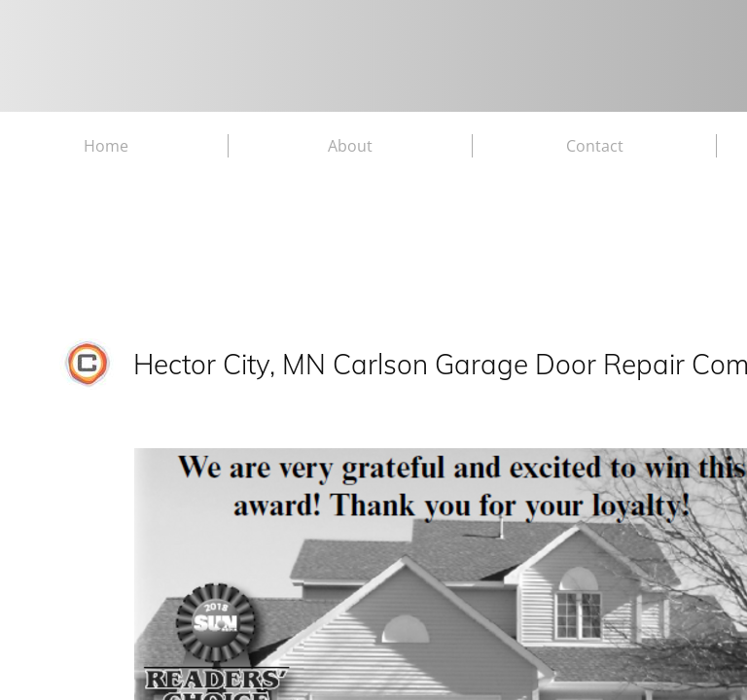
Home (106, 146)
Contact (595, 146)
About (350, 146)
